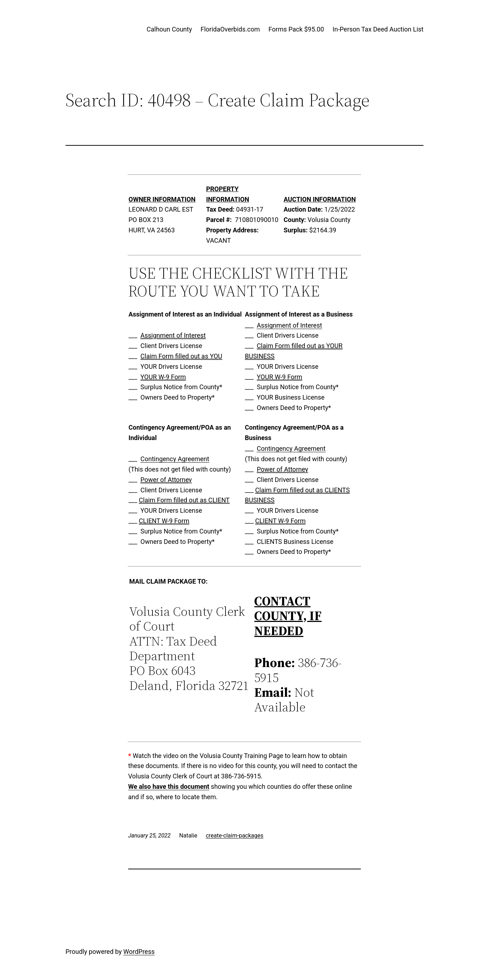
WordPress (139, 952)
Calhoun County (170, 29)
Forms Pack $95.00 (296, 29)
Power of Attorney (166, 480)
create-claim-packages (235, 836)
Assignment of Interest (173, 335)
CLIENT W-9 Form (164, 521)
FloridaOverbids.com (230, 29)
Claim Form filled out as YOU (181, 356)
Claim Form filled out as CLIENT (184, 500)
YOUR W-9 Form (163, 377)
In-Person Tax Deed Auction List (378, 29)
